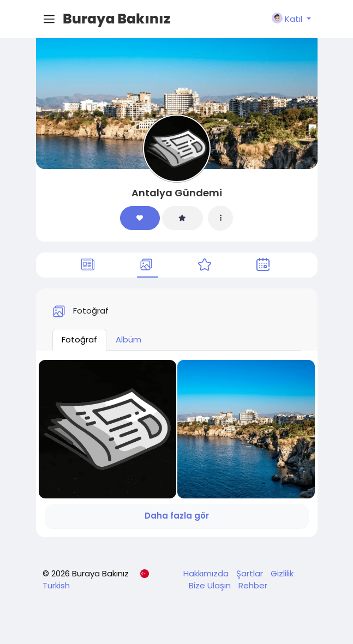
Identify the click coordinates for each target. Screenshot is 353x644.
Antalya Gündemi (177, 193)
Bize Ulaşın (211, 585)
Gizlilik (282, 573)
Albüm (128, 339)
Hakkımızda (207, 573)
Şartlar (251, 573)
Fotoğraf (79, 339)
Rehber (253, 585)
